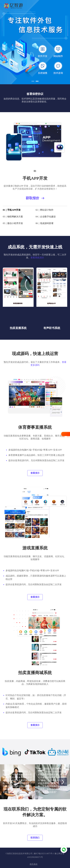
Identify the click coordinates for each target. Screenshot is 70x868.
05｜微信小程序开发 (13, 223)
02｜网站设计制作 (45, 210)
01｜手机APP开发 (12, 210)
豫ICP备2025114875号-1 (44, 854)
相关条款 (34, 864)
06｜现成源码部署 (45, 223)
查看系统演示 (37, 258)
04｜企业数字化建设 (46, 217)
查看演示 (35, 473)
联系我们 (35, 838)
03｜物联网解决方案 (13, 217)
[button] (33, 81)
